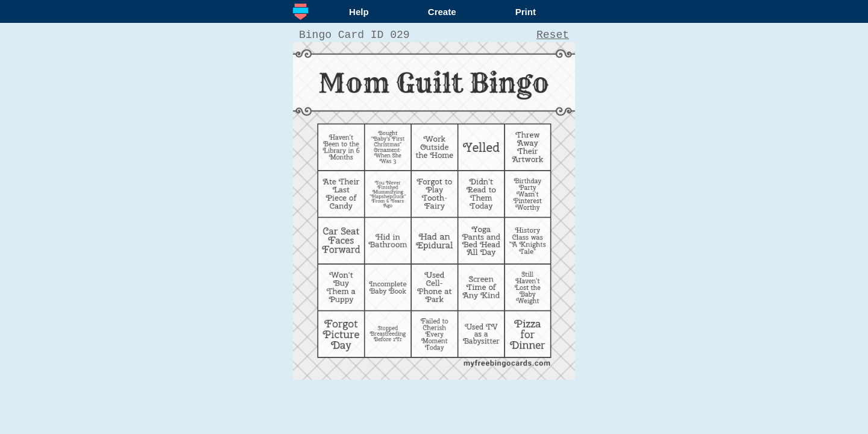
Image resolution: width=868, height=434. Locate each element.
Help (359, 12)
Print (526, 12)
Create (442, 12)
